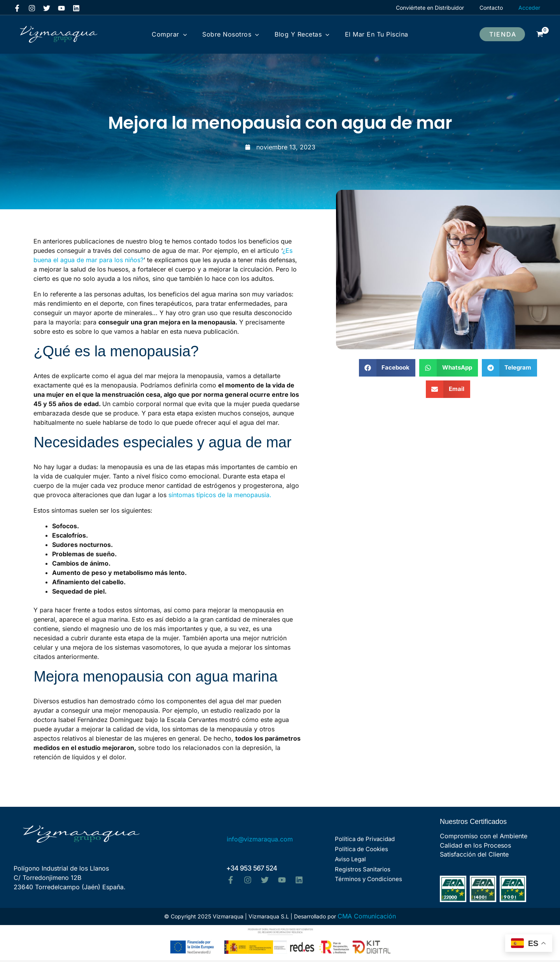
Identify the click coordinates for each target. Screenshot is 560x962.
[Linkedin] (76, 8)
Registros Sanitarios (361, 869)
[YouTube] (61, 8)
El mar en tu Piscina (365, 34)
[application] (195, 34)
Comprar (181, 34)
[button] (502, 34)
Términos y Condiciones (367, 879)
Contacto (493, 8)
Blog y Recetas (298, 34)
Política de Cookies (360, 851)
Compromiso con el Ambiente (484, 836)
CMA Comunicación (367, 918)
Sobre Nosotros (234, 34)
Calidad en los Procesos (475, 846)
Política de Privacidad (363, 841)
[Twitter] (47, 8)
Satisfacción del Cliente (474, 856)
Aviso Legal (349, 860)
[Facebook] (17, 8)
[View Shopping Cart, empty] (540, 34)
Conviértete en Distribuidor (437, 8)
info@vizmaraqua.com (260, 840)
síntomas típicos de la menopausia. (220, 495)
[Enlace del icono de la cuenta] (529, 8)
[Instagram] (32, 8)
